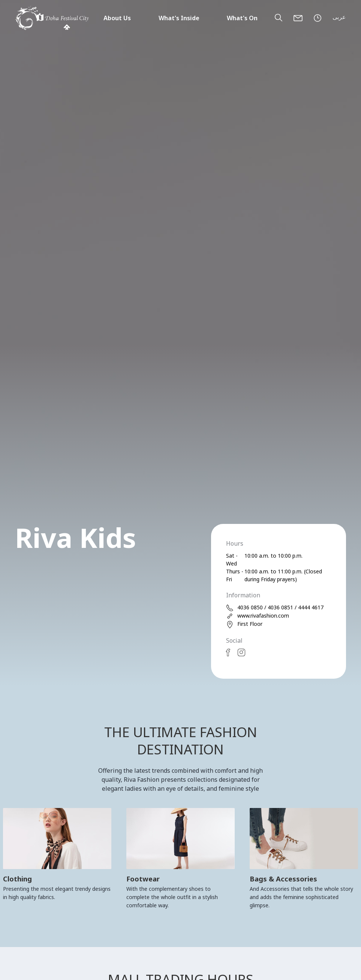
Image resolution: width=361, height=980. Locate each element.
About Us (117, 18)
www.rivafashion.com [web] (258, 616)
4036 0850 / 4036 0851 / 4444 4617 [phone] (275, 608)
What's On (242, 18)
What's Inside (179, 18)
